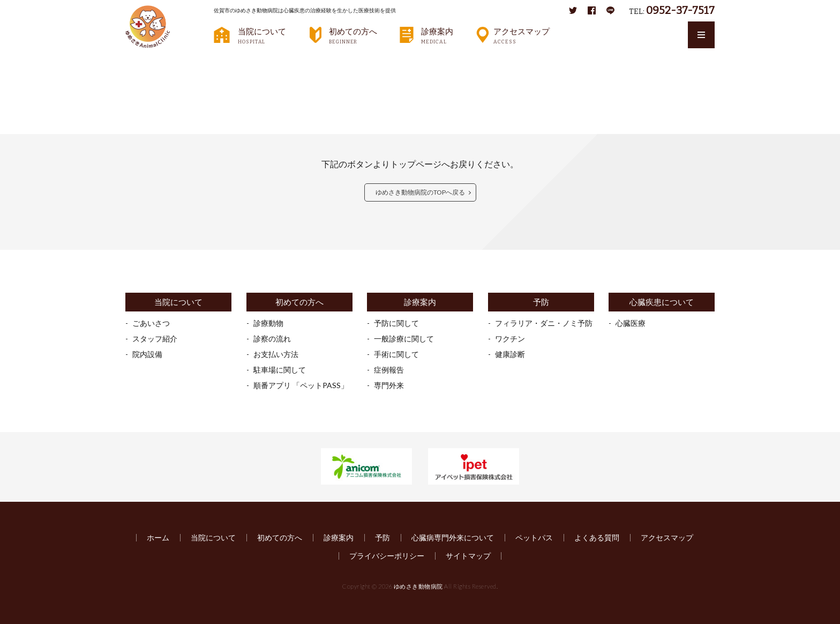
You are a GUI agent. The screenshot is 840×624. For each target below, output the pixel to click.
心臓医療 (631, 323)
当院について (262, 35)
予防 (541, 302)
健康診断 (510, 354)
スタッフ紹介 (155, 339)
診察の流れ (272, 339)
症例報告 (389, 370)
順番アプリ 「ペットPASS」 (301, 385)
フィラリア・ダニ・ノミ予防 (544, 323)
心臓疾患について (662, 302)
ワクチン (510, 339)
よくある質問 (597, 537)
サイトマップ (468, 556)
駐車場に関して (280, 370)
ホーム (158, 537)
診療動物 (268, 323)
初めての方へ (353, 35)
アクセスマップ (522, 35)
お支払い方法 (276, 354)
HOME (144, 62)
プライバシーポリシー (387, 556)
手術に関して (396, 354)
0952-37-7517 (680, 10)
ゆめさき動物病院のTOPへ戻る (420, 192)
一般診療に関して (404, 339)
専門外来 (389, 385)
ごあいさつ (151, 323)
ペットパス (534, 537)
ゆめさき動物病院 (418, 586)
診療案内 (437, 35)
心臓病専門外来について (453, 537)
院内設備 (147, 354)
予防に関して (396, 323)
